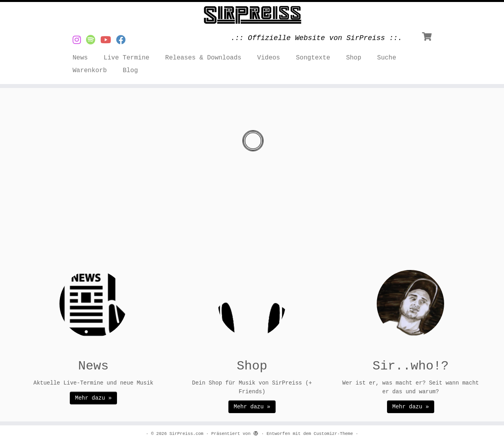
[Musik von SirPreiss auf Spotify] (93, 41)
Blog (130, 71)
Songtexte (313, 58)
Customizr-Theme (333, 434)
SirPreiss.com (186, 434)
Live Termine (126, 58)
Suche (387, 58)
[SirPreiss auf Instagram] (79, 41)
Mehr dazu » (93, 398)
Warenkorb (90, 71)
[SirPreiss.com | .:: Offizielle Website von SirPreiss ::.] (252, 15)
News (80, 58)
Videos (269, 58)
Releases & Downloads (203, 58)
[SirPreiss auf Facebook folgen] (124, 41)
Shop (354, 58)
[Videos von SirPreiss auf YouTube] (108, 41)
